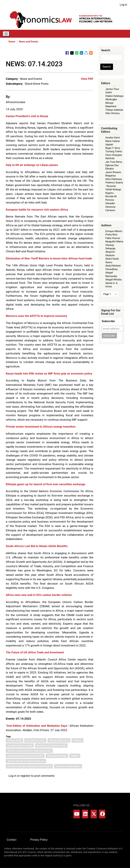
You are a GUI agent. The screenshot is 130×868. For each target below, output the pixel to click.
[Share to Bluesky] (86, 53)
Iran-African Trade (35, 740)
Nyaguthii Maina (114, 242)
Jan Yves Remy (114, 162)
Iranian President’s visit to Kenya (27, 116)
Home (12, 42)
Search (107, 67)
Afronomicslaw (15, 102)
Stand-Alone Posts (37, 84)
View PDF (87, 79)
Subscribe (108, 321)
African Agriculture (59, 740)
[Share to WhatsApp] (77, 53)
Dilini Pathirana (114, 179)
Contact (12, 840)
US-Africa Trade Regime (68, 766)
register (25, 776)
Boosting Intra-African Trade (51, 745)
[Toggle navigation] (6, 34)
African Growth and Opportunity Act (26, 761)
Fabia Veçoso (113, 238)
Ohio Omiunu (112, 113)
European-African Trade (20, 745)
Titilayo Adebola (114, 110)
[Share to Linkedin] (81, 53)
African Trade (14, 740)
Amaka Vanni (113, 138)
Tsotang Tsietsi (114, 151)
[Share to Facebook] (67, 53)
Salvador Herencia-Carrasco (111, 207)
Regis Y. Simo (113, 148)
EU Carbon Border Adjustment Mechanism (29, 766)
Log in (123, 5)
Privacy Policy (39, 840)
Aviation (78, 740)
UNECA (75, 756)
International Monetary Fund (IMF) (25, 756)
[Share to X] (72, 53)
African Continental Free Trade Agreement (29, 751)
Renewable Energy (57, 756)
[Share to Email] (91, 53)
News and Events (29, 42)
